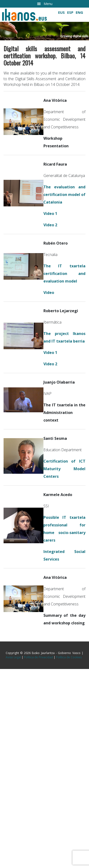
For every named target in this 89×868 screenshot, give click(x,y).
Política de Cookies (69, 657)
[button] (44, 31)
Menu (48, 4)
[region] (44, 24)
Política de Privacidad (38, 657)
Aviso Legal (13, 657)
